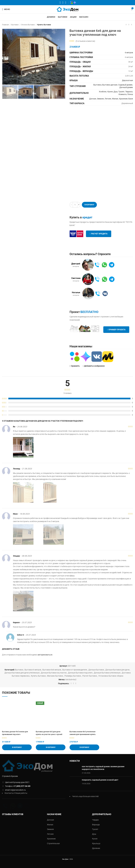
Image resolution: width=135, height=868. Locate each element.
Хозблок (103, 92)
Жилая (115, 99)
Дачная (93, 99)
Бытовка (97, 85)
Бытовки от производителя (75, 670)
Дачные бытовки (96, 670)
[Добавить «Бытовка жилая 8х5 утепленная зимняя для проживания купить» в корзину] (84, 747)
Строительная (53, 843)
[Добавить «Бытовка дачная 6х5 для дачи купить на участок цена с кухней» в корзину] (51, 747)
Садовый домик (125, 85)
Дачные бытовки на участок (54, 673)
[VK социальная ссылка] (63, 3)
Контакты (9, 793)
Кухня (110, 92)
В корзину (89, 205)
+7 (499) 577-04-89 (22, 786)
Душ (116, 92)
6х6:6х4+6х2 (71, 680)
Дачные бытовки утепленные (107, 673)
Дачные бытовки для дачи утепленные (22, 673)
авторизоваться (45, 655)
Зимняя (100, 99)
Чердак (95, 820)
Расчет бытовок (90, 676)
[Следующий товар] (132, 25)
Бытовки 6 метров (33, 670)
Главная (6, 25)
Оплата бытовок (28, 25)
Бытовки (15, 25)
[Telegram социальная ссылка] (66, 3)
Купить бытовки (44, 25)
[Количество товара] (75, 205)
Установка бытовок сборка (111, 676)
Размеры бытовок (73, 676)
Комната (123, 94)
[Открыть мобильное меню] (6, 9)
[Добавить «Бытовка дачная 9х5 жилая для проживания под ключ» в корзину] (17, 747)
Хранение (123, 99)
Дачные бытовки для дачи (117, 670)
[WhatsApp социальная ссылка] (60, 3)
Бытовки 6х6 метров (52, 670)
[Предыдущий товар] (126, 25)
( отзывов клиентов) (85, 41)
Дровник (96, 848)
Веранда (96, 825)
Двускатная (127, 80)
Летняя (108, 99)
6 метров (129, 53)
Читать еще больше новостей (85, 796)
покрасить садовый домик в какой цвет (100, 780)
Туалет (121, 92)
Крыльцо (96, 843)
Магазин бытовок (55, 676)
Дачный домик (126, 87)
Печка (130, 94)
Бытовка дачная (110, 85)
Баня (131, 99)
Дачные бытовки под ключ (80, 673)
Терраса (129, 92)
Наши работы (21, 793)
